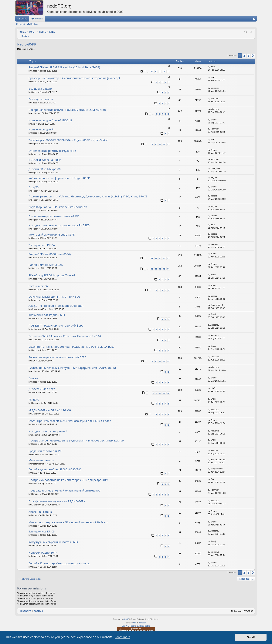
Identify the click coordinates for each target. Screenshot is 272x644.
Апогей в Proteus (40, 508)
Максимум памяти (41, 456)
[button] (253, 52)
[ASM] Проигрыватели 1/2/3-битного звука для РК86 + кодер (70, 417)
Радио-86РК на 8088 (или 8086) (50, 250)
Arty (135, 619)
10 (156, 140)
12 (164, 140)
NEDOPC (22, 19)
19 (156, 68)
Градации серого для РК (45, 447)
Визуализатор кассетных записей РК (54, 212)
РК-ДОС (34, 395)
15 (168, 254)
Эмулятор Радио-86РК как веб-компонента (58, 203)
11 (160, 140)
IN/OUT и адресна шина (45, 156)
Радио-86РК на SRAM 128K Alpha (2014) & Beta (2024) (64, 63)
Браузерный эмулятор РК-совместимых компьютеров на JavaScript (74, 74)
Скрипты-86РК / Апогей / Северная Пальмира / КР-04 (65, 332)
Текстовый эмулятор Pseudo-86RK (52, 230)
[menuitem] (254, 19)
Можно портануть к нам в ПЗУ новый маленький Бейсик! (68, 518)
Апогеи (33, 374)
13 (168, 140)
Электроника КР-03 (42, 527)
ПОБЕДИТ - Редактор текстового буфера (56, 321)
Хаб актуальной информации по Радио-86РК (59, 174)
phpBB (126, 615)
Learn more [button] (122, 637)
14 (164, 254)
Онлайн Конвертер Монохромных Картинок (59, 559)
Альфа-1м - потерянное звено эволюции (56, 302)
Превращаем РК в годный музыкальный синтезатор (65, 486)
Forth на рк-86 (38, 282)
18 (152, 68)
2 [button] (244, 52)
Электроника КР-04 (42, 241)
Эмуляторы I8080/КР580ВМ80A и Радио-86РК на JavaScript (68, 136)
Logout (22, 24)
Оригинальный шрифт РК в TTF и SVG (54, 293)
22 (168, 68)
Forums (39, 19)
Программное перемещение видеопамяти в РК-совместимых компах (76, 436)
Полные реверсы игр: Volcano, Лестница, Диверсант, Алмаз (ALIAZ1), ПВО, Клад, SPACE (88, 192)
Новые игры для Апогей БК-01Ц (50, 116)
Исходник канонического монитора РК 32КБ (59, 221)
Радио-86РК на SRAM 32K (46, 261)
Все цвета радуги (40, 85)
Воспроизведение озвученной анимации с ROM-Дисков (67, 106)
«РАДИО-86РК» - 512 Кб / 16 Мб (50, 406)
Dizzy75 (34, 183)
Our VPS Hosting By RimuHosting (136, 622)
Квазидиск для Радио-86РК (47, 311)
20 (160, 68)
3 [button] (249, 52)
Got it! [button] (251, 637)
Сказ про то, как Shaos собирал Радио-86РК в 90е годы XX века (71, 343)
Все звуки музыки (41, 95)
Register (34, 24)
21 (164, 68)
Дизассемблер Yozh (42, 385)
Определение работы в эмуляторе (52, 147)
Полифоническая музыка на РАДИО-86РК (57, 497)
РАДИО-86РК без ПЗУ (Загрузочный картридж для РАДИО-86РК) (72, 364)
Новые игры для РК (42, 125)
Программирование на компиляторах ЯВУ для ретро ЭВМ (68, 476)
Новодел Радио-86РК (43, 548)
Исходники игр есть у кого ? (48, 427)
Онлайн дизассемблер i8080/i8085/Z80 (55, 465)
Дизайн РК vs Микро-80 (45, 165)
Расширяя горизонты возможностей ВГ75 (57, 353)
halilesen (142, 619)
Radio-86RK (27, 40)
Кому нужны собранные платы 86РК (53, 538)
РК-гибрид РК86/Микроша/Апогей (52, 271)
